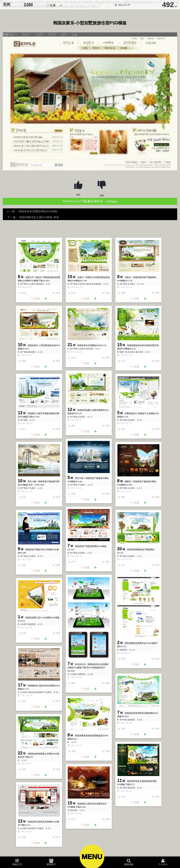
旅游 (64, 34)
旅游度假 (40, 284)
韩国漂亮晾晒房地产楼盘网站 (141, 550)
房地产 (52, 34)
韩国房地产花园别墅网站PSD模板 (91, 546)
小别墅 (39, 34)
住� (74, 34)
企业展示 (32, 284)
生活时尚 (82, 284)
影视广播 (124, 352)
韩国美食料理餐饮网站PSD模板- (39, 211)
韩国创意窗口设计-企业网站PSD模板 (42, 618)
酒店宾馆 (90, 284)
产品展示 (82, 485)
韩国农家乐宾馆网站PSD (89, 345)
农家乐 (26, 34)
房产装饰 (24, 284)
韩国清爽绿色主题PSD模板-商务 (39, 217)
